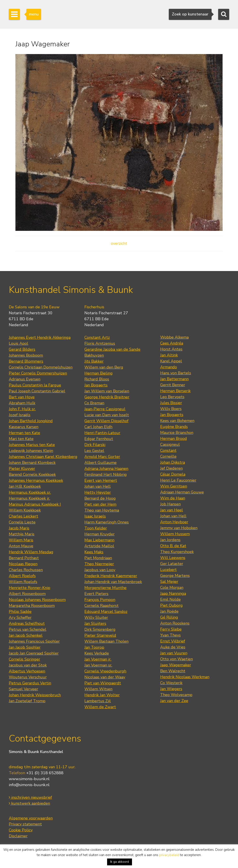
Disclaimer (18, 836)
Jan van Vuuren (174, 653)
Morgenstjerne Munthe (105, 588)
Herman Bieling (99, 373)
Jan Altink (169, 355)
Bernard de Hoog (100, 498)
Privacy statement (25, 824)
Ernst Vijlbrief (173, 641)
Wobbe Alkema (174, 337)
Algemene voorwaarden (31, 818)
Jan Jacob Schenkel (26, 635)
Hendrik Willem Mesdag (31, 552)
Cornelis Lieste (22, 522)
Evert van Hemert (101, 480)
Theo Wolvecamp (176, 695)
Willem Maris (21, 540)
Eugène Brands (174, 427)
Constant (168, 450)
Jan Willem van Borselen (107, 391)
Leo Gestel (94, 451)
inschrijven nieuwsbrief (30, 797)
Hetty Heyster (98, 492)
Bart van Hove (22, 397)
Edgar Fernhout (99, 439)
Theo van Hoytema (102, 510)
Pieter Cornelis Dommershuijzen (38, 373)
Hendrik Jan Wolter (102, 695)
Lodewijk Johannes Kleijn (31, 451)
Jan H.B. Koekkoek (25, 486)
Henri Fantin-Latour (102, 433)
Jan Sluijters (95, 623)
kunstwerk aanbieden (29, 803)
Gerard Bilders (22, 349)
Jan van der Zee (174, 701)
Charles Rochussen (26, 570)
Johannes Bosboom (26, 355)
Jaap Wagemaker (176, 665)
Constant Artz (97, 337)
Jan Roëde (169, 611)
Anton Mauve (21, 546)
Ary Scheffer (20, 618)
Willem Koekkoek (25, 510)
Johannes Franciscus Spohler (34, 641)
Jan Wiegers (171, 689)
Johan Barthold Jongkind (31, 421)
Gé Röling (169, 617)
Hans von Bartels (176, 373)
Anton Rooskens (175, 623)
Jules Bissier (171, 403)
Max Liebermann (99, 540)
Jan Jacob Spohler (25, 647)
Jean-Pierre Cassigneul (105, 409)
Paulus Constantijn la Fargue (35, 385)
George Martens (175, 576)
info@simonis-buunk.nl (29, 785)
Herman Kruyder (99, 534)
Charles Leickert (23, 516)
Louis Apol (19, 343)
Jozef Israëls (20, 415)
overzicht (119, 243)
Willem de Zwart (100, 707)
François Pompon (100, 600)
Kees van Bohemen (177, 421)
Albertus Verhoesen (27, 671)
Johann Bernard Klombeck (32, 463)
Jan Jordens (170, 540)
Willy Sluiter (96, 618)
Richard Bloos (97, 379)
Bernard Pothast (24, 558)
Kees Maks (94, 552)
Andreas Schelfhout (27, 623)
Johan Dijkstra (173, 462)
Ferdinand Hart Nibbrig (106, 474)
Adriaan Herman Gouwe (182, 492)
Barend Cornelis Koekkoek (32, 474)
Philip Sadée (20, 612)
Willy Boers (171, 409)
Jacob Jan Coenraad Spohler (34, 653)
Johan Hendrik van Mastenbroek (113, 582)
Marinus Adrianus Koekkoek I (35, 504)
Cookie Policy (21, 830)
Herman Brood (174, 439)
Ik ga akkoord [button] (120, 862)
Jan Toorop (94, 647)
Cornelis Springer (24, 659)
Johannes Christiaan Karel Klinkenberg (43, 457)
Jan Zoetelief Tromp (27, 701)
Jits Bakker (94, 361)
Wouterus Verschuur (28, 677)
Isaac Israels (95, 516)
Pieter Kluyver (22, 469)
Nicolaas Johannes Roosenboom (37, 600)
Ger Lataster (172, 564)
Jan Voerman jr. (98, 659)
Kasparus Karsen (24, 427)
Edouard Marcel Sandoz (106, 612)
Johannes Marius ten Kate (32, 445)
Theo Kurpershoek (177, 552)
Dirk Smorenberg (100, 629)
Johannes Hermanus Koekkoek (36, 480)
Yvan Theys (170, 635)
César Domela (173, 474)
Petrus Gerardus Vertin (30, 683)
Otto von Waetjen (177, 659)
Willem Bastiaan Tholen (106, 641)
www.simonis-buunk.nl (29, 779)
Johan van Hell (98, 486)
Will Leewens (173, 558)
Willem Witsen (98, 689)
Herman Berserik (175, 391)
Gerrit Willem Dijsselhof (106, 421)
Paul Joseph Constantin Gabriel (37, 391)
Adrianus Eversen (25, 379)
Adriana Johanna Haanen (106, 469)
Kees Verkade (97, 653)
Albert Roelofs (22, 576)
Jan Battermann (174, 379)
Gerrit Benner (173, 385)
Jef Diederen (171, 468)
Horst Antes (171, 349)
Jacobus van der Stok (28, 665)
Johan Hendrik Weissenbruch (35, 695)
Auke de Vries (173, 647)
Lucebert (168, 570)
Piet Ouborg (171, 605)
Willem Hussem (175, 534)
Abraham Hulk (22, 403)
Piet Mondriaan (98, 558)
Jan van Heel (172, 510)
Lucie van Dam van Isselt (107, 415)
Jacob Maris (19, 528)
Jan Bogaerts (96, 385)
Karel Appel (171, 361)
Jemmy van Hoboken (179, 528)
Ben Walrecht (173, 671)
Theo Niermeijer (99, 564)
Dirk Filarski (95, 445)
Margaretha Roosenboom (32, 606)
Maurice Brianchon (177, 433)
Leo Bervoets (172, 397)
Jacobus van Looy (100, 570)
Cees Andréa (172, 343)
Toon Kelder (96, 528)
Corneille (168, 456)
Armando (169, 367)
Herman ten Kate (24, 433)
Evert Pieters (96, 594)
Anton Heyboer (174, 522)
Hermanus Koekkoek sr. (30, 492)
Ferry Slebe (171, 629)
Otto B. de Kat (173, 546)
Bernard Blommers (26, 361)
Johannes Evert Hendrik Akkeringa (40, 337)
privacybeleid (169, 855)
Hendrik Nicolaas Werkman (185, 677)
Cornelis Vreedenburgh (105, 671)
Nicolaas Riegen (23, 564)
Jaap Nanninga (173, 593)
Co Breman (94, 403)
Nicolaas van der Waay (105, 677)
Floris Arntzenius (100, 343)
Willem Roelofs (23, 582)
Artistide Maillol (99, 546)
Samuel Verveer (23, 689)
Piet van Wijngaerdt (103, 683)
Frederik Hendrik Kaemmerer (111, 576)
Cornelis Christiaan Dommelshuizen (41, 367)
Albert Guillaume (100, 463)
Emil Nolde (170, 599)
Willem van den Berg (104, 367)
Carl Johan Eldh (98, 427)
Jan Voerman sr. (98, 665)
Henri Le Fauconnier (178, 480)
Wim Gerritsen (174, 486)
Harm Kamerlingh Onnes (107, 522)
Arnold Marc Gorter (102, 457)
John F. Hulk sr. (22, 409)
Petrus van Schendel (28, 629)
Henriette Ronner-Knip (30, 588)
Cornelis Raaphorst (101, 606)
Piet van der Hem (100, 504)
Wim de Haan (173, 498)
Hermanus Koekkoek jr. (29, 498)
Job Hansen (170, 504)
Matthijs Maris (22, 534)
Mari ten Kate (21, 439)
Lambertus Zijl (98, 701)
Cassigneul (170, 444)
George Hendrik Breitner (107, 397)
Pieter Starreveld (100, 635)
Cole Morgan (172, 587)
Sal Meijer (169, 582)
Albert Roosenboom (27, 594)
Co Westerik (171, 683)
